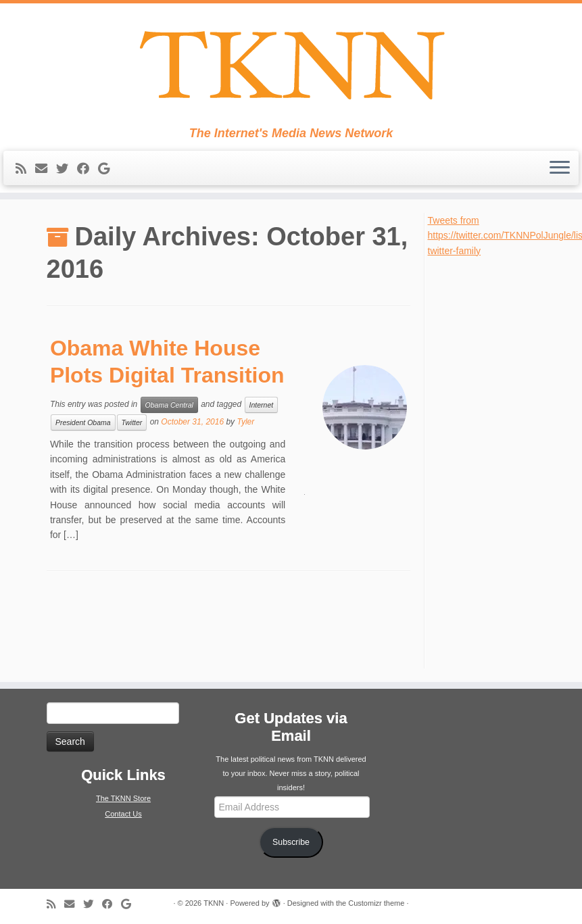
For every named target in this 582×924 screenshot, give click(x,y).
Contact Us (123, 814)
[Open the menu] (560, 168)
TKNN (214, 903)
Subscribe (291, 842)
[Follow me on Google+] (108, 169)
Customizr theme (376, 903)
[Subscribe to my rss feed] (25, 169)
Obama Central (169, 405)
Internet (262, 405)
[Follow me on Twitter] (67, 169)
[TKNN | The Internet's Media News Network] (291, 65)
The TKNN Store (123, 798)
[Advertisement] (489, 461)
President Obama (83, 422)
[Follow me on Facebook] (88, 169)
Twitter (132, 422)
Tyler (245, 422)
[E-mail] (46, 169)
